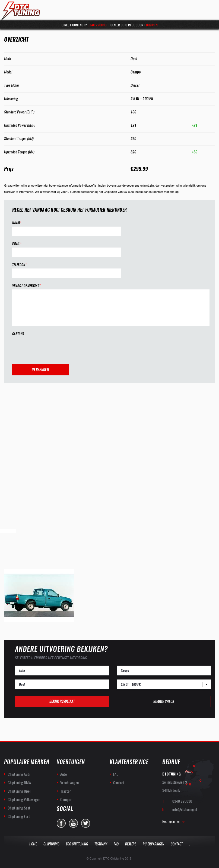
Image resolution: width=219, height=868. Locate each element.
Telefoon (20, 265)
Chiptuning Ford (19, 816)
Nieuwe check (164, 701)
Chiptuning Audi (19, 774)
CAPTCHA (18, 334)
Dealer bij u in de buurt (134, 25)
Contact (119, 782)
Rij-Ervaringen (153, 844)
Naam (17, 223)
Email (17, 244)
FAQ (116, 774)
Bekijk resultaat (62, 701)
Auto (64, 774)
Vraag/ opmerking (27, 286)
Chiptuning (51, 844)
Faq (116, 844)
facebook (61, 823)
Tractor (66, 791)
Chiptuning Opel (19, 791)
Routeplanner (171, 821)
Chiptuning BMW (19, 782)
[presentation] (53, 348)
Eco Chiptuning (77, 844)
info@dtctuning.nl (185, 809)
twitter (86, 823)
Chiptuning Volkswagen (24, 799)
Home (33, 844)
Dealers (131, 844)
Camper (66, 799)
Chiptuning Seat (19, 808)
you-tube (73, 823)
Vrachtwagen (69, 782)
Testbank (101, 844)
